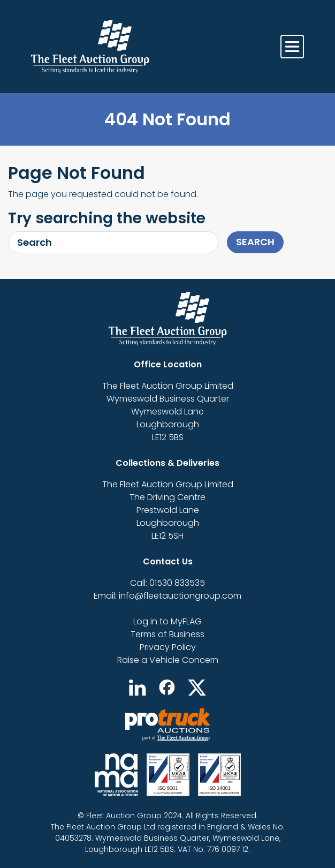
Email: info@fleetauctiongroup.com (167, 596)
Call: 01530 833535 (167, 583)
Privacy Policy (168, 647)
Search (255, 242)
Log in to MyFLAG (167, 621)
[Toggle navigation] (292, 47)
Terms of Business (167, 634)
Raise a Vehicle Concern (168, 660)
